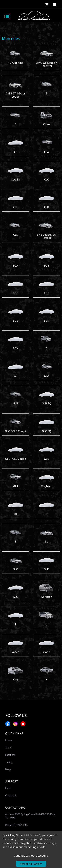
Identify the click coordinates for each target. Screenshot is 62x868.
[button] (47, 4)
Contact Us (11, 795)
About (8, 748)
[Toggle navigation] (7, 17)
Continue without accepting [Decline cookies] (31, 856)
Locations (10, 755)
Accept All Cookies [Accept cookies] (31, 864)
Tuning (9, 762)
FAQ (7, 788)
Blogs (8, 769)
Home (9, 740)
